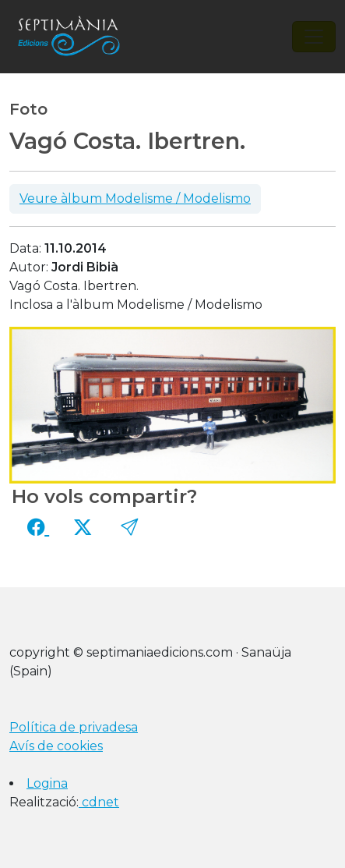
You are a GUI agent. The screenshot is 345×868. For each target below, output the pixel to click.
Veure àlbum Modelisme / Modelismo (135, 198)
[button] (129, 527)
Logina (47, 783)
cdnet (99, 802)
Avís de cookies (56, 746)
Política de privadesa (74, 727)
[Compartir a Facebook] (38, 527)
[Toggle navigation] (314, 37)
